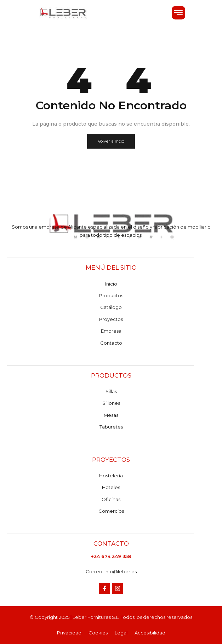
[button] (178, 13)
